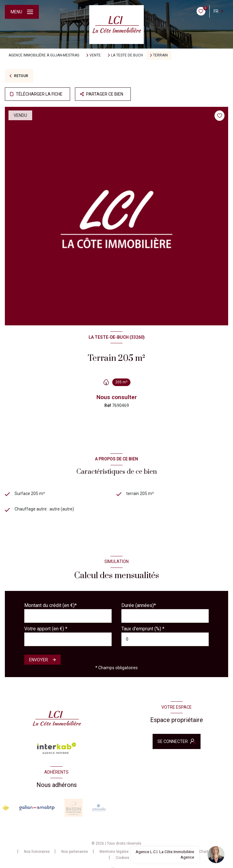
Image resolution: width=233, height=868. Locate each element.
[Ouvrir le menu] (22, 12)
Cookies (122, 858)
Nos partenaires (75, 852)
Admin (146, 852)
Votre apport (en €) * (46, 629)
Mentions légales (114, 852)
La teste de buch (127, 55)
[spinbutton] (165, 639)
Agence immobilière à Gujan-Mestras (44, 55)
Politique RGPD (175, 852)
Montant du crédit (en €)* (51, 605)
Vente (95, 55)
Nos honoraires (37, 852)
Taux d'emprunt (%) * (143, 629)
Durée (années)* (139, 605)
